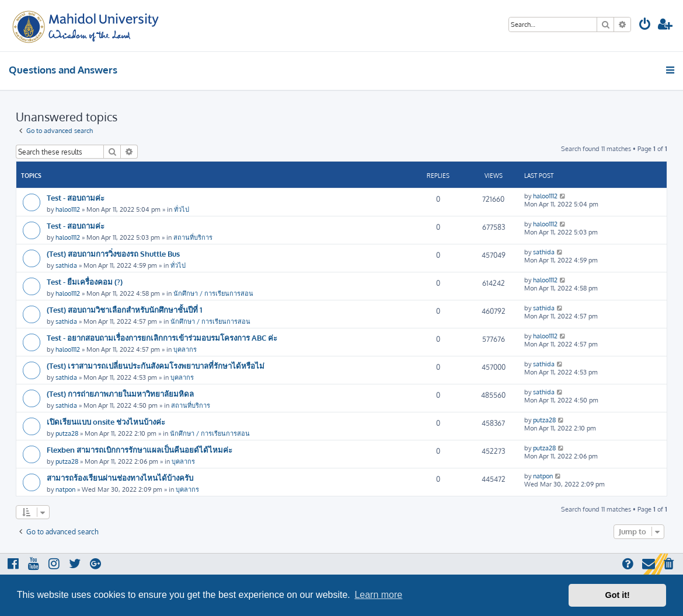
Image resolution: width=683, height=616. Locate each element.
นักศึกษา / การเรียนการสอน (213, 293)
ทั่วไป (182, 209)
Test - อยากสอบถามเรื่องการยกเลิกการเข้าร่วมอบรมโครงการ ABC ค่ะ (162, 337)
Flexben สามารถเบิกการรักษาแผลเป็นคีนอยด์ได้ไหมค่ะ (140, 449)
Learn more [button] (378, 595)
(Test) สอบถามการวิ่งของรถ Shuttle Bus (113, 253)
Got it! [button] (618, 595)
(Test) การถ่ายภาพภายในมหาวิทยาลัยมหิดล (120, 393)
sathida (66, 265)
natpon (65, 489)
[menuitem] (645, 25)
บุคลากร (185, 349)
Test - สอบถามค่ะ (76, 197)
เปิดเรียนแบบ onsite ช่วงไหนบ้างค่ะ (106, 421)
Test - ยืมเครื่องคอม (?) (85, 281)
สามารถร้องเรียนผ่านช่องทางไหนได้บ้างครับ (120, 477)
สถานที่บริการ (193, 237)
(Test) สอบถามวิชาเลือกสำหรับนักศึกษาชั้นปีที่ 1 (124, 309)
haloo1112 (68, 209)
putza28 (67, 433)
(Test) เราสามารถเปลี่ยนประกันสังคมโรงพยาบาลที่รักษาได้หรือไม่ (156, 365)
